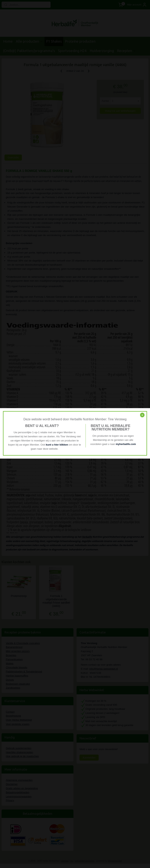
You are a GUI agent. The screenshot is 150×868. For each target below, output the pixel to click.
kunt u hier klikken (57, 444)
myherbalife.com (126, 444)
